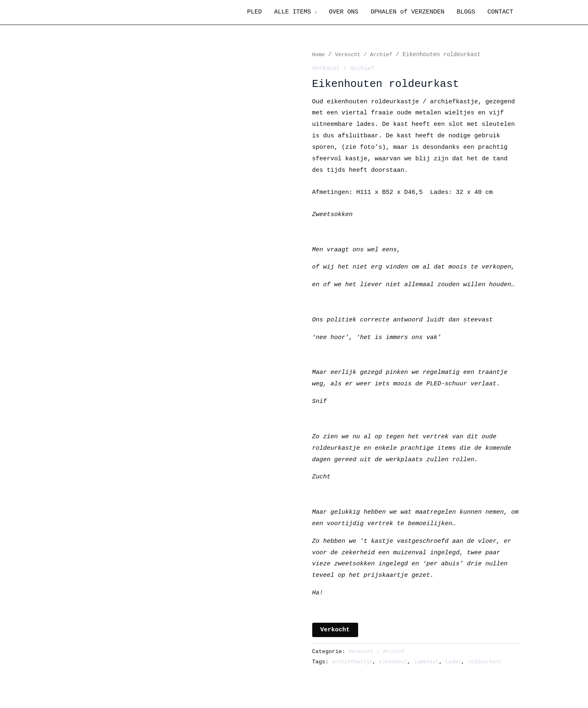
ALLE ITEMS (293, 12)
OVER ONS (343, 12)
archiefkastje (353, 662)
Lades (460, 662)
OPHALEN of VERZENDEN (407, 12)
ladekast (432, 662)
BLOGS (466, 12)
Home (319, 55)
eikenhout (397, 662)
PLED (254, 12)
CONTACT (500, 12)
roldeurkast (493, 662)
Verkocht (335, 630)
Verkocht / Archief (366, 55)
